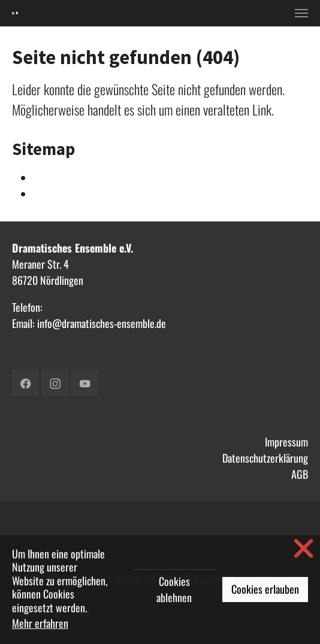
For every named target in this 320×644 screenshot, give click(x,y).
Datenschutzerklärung (265, 458)
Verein (46, 194)
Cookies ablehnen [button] (174, 589)
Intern (46, 178)
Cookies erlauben (265, 589)
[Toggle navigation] (301, 13)
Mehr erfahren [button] (40, 623)
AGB (300, 474)
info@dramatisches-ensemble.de (102, 323)
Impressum (286, 442)
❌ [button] (304, 547)
